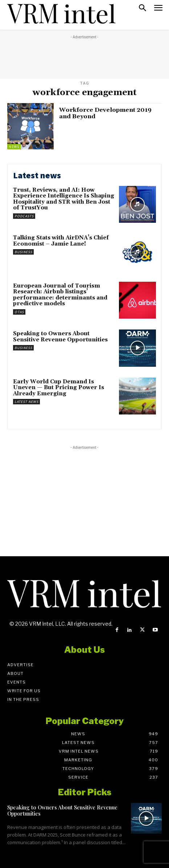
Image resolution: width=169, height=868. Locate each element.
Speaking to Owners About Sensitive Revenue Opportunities (60, 337)
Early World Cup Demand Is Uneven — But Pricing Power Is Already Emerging (59, 388)
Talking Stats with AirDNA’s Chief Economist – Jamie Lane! (61, 241)
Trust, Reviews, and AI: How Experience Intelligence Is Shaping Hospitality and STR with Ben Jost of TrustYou (64, 199)
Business (23, 252)
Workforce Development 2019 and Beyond (105, 113)
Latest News (26, 402)
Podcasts (24, 216)
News (14, 147)
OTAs (19, 312)
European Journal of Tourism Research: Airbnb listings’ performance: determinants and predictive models (60, 295)
